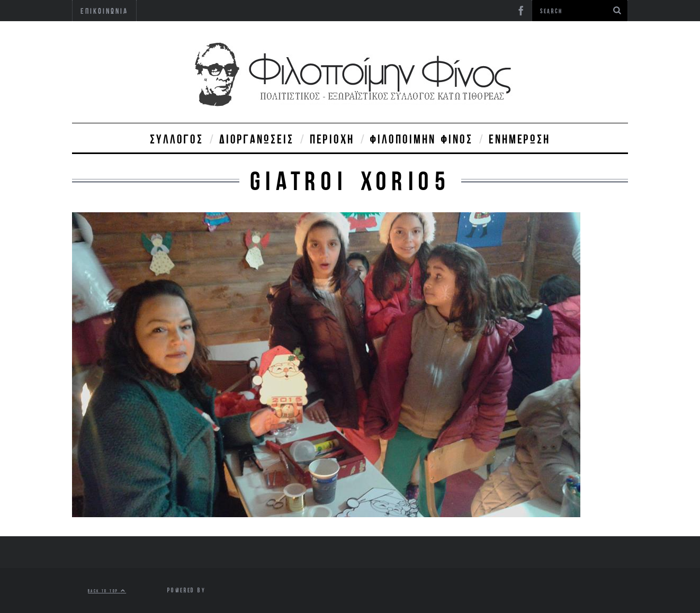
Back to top (107, 591)
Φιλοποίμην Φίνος (421, 139)
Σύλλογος (177, 139)
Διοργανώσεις (257, 139)
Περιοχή (332, 139)
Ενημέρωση (519, 139)
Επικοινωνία (104, 11)
